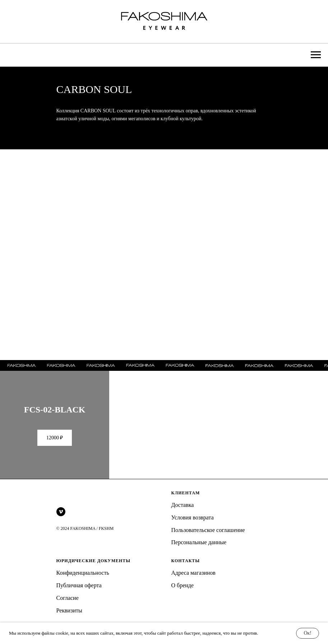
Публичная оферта (79, 593)
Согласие (68, 605)
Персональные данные (199, 550)
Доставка (183, 512)
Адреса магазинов (193, 580)
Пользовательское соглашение (208, 537)
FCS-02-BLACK (55, 417)
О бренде (183, 593)
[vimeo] (61, 519)
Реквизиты (69, 618)
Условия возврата (193, 525)
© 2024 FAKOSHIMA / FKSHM (85, 536)
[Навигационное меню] (316, 55)
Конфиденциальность (83, 580)
